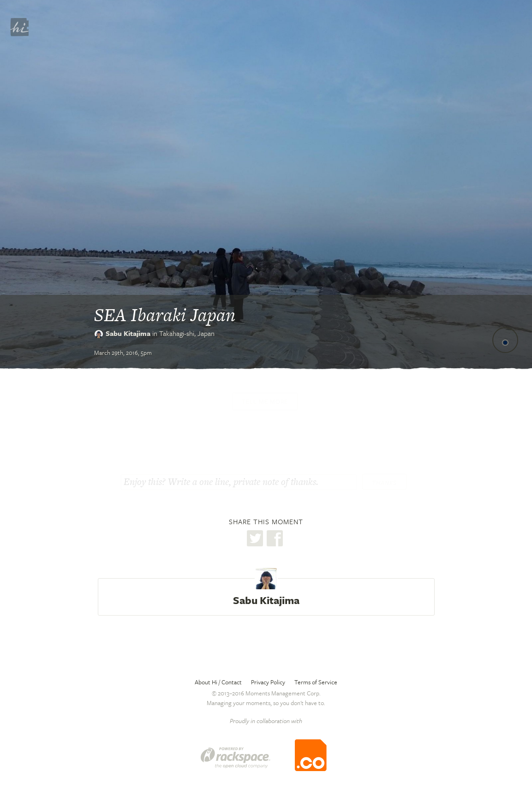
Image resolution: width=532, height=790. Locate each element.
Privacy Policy (268, 682)
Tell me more (265, 401)
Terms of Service (316, 682)
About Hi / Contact (218, 682)
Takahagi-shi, (187, 333)
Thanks (384, 483)
